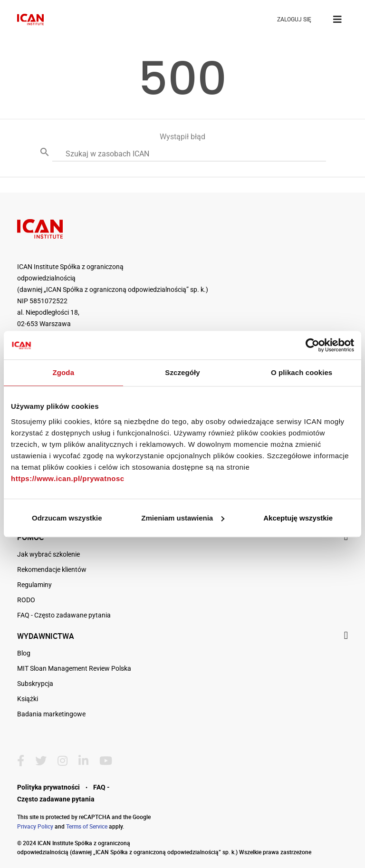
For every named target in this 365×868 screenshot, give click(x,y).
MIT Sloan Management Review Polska (74, 668)
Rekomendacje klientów (52, 569)
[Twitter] (45, 761)
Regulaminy (34, 585)
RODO (26, 600)
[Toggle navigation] (337, 19)
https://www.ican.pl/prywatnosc (68, 478)
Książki (28, 699)
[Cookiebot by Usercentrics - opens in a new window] (312, 345)
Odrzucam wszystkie (67, 518)
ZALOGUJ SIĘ (294, 19)
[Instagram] (66, 761)
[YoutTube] (110, 761)
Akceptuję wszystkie (298, 518)
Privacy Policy (35, 826)
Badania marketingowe (51, 714)
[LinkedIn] (87, 761)
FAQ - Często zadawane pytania (64, 615)
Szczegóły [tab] (182, 372)
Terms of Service (87, 826)
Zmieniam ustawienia (183, 518)
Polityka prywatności (48, 787)
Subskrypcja (35, 684)
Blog (24, 653)
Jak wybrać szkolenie (48, 554)
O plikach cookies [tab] (302, 372)
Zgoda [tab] (64, 372)
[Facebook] (24, 761)
